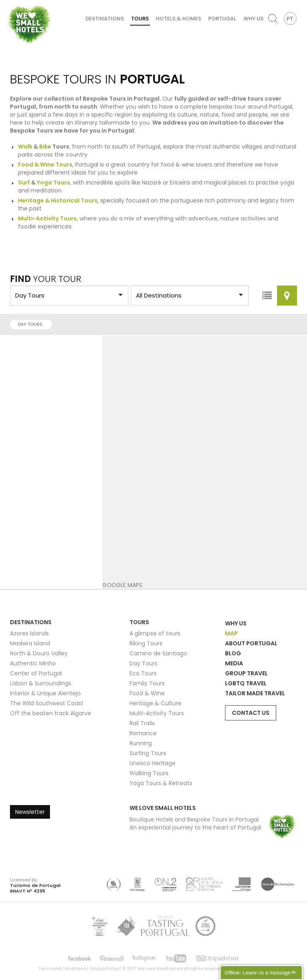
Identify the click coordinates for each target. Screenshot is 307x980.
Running (141, 743)
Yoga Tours (53, 183)
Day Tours (33, 324)
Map (231, 633)
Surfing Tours (148, 753)
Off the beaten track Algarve (51, 713)
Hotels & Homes (178, 19)
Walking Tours (149, 773)
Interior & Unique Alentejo (45, 693)
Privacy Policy (104, 969)
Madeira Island (30, 643)
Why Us (253, 19)
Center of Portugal (36, 673)
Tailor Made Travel (255, 693)
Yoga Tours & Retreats (161, 783)
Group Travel (246, 673)
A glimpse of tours (155, 633)
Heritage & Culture (155, 703)
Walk (25, 147)
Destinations (105, 19)
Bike (45, 147)
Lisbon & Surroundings (41, 683)
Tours (140, 19)
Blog (233, 653)
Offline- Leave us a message (258, 973)
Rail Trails (142, 723)
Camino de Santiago (158, 653)
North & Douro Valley (39, 653)
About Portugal (251, 643)
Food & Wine (147, 693)
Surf (24, 183)
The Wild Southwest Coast (47, 703)
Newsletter (30, 812)
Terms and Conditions (62, 969)
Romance (143, 733)
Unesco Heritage (153, 763)
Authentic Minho (33, 663)
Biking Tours (146, 643)
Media (234, 663)
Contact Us (251, 713)
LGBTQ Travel (246, 683)
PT (290, 19)
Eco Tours (143, 673)
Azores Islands (29, 633)
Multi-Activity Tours (157, 713)
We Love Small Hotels (9, 4)
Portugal (222, 19)
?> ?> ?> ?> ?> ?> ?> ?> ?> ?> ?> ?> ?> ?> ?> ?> (69, 296)
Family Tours (147, 683)
